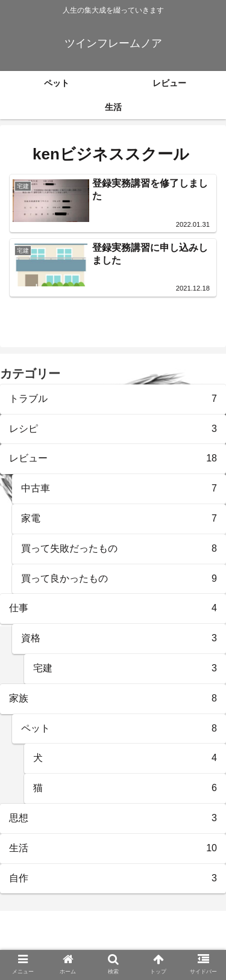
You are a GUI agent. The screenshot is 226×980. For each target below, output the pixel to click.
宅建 (125, 669)
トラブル (113, 399)
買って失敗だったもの (119, 549)
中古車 (119, 489)
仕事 (113, 609)
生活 (113, 849)
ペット (119, 729)
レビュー (113, 459)
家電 (119, 519)
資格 (119, 639)
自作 (113, 879)
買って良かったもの (119, 579)
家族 (113, 699)
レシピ (113, 429)
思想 (113, 818)
